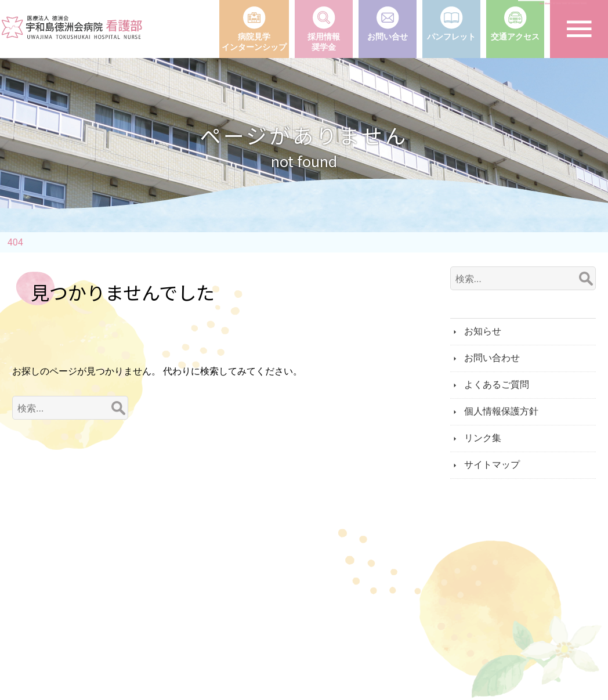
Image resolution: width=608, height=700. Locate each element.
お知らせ (483, 331)
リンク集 (483, 438)
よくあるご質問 (497, 385)
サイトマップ (492, 465)
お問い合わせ (492, 358)
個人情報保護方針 (501, 411)
